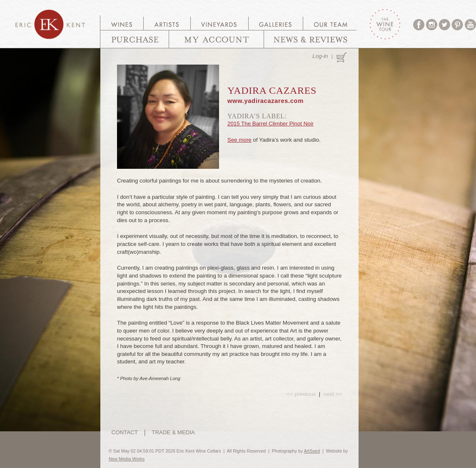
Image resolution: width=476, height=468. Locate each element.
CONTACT (124, 432)
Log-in (320, 56)
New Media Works (127, 459)
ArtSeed (312, 451)
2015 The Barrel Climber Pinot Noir (270, 124)
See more (239, 140)
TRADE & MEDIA (173, 432)
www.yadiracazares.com (265, 101)
